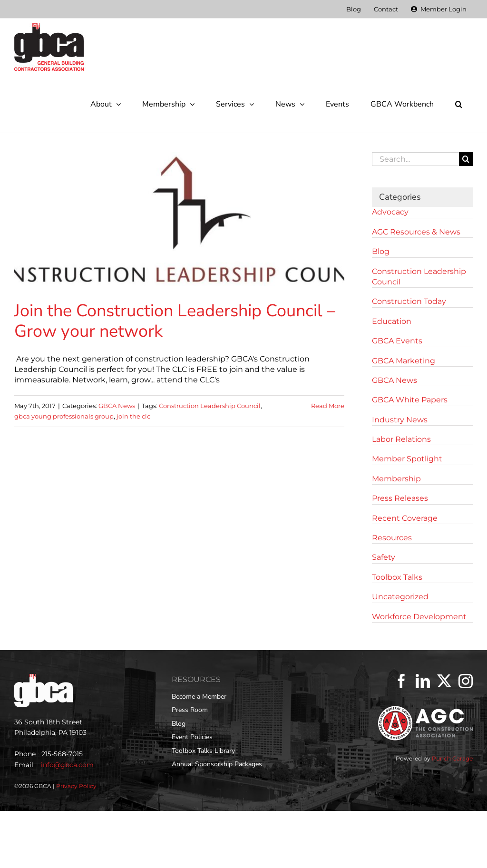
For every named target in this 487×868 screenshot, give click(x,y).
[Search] (466, 159)
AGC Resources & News (416, 232)
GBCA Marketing (404, 361)
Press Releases (400, 498)
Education (392, 321)
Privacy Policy (76, 786)
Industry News (400, 420)
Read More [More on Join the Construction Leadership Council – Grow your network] (328, 406)
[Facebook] (401, 681)
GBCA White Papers (410, 400)
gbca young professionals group (64, 416)
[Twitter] (444, 681)
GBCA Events (397, 341)
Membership (396, 479)
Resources (392, 538)
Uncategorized (400, 597)
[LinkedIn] (423, 681)
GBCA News (117, 406)
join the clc (133, 416)
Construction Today (409, 301)
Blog (381, 251)
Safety (384, 557)
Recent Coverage (405, 518)
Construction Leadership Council (210, 406)
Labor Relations (401, 439)
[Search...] (415, 159)
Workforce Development (419, 617)
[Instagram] (466, 681)
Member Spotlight (407, 459)
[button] (458, 104)
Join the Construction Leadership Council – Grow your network (175, 321)
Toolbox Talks (397, 577)
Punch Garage (452, 758)
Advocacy (390, 212)
